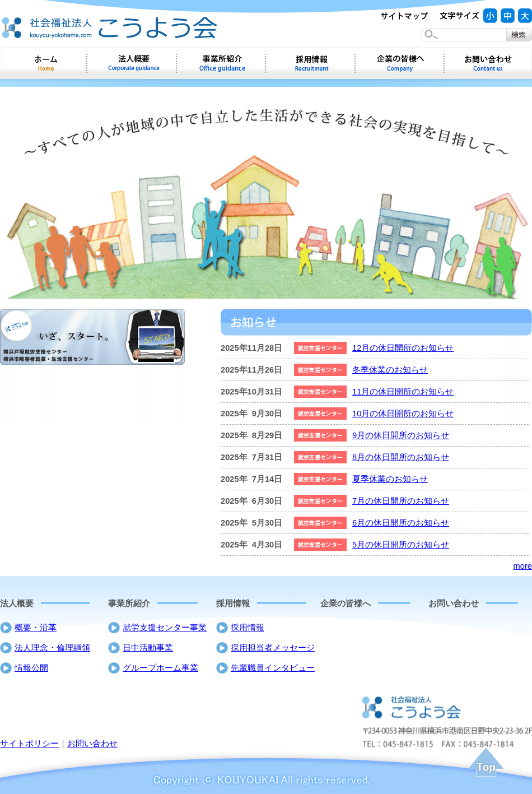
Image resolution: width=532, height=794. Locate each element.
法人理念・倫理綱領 (52, 648)
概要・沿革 (36, 628)
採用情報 (310, 63)
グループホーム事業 (160, 668)
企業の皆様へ (400, 63)
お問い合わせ (488, 63)
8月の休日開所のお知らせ (401, 457)
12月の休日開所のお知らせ (403, 348)
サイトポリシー (29, 744)
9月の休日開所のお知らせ (401, 435)
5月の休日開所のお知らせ (401, 545)
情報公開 (31, 668)
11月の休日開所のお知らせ (403, 392)
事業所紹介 (221, 63)
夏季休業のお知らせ (390, 479)
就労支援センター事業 (165, 628)
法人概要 (17, 603)
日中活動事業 (148, 648)
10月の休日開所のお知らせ (403, 414)
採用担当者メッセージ (273, 648)
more (523, 566)
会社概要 (132, 63)
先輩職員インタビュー (273, 668)
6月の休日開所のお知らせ (401, 523)
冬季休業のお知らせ (390, 370)
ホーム (43, 63)
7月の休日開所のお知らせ (401, 501)
